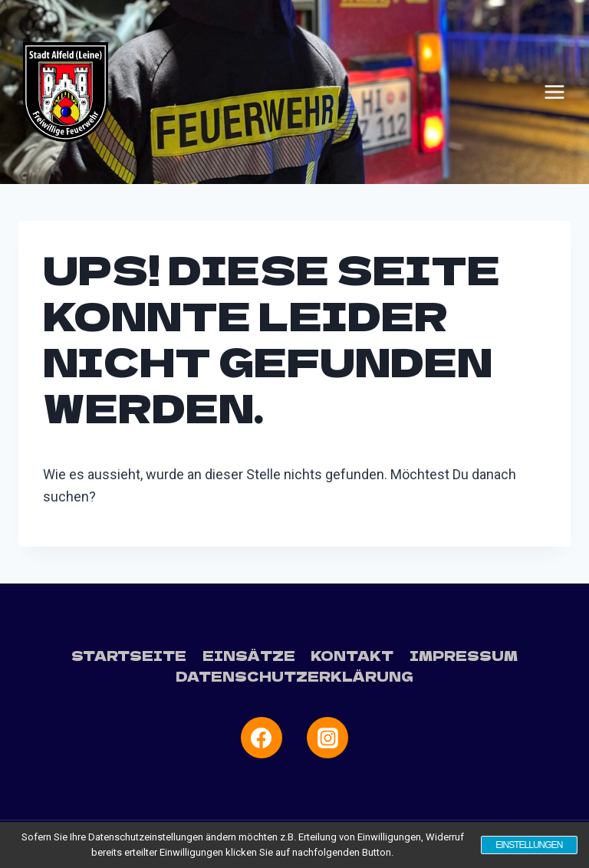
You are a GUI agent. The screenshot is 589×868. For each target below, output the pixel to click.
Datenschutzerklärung (294, 676)
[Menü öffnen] (554, 92)
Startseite (129, 655)
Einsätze (249, 655)
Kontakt (352, 655)
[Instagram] (327, 738)
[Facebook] (262, 738)
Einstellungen (528, 845)
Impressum (464, 655)
